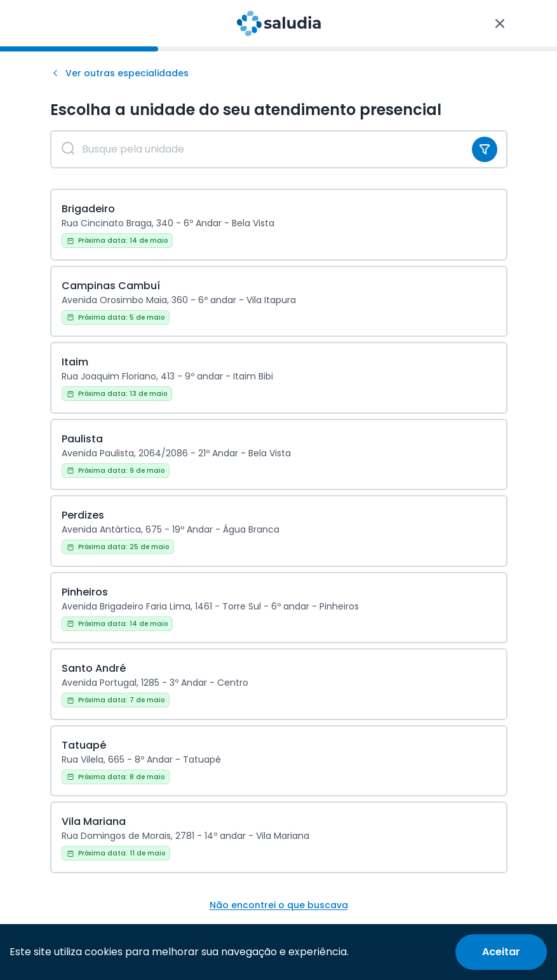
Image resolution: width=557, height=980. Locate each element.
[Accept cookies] (501, 952)
